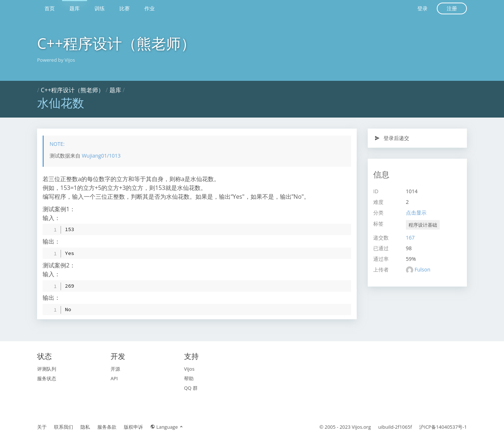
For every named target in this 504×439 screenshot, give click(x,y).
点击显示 (416, 213)
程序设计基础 (423, 225)
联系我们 (64, 427)
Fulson (422, 269)
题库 (75, 8)
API (114, 378)
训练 (100, 8)
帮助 (189, 378)
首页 (50, 8)
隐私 (85, 427)
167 (410, 238)
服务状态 (47, 378)
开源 (115, 369)
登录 (422, 8)
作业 (150, 8)
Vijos (189, 369)
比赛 (125, 8)
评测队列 (47, 369)
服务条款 (107, 427)
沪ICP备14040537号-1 (443, 427)
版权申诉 (133, 427)
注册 (452, 8)
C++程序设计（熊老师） (116, 43)
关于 (42, 427)
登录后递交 (392, 138)
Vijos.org (361, 427)
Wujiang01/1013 (101, 156)
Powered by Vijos (56, 60)
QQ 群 (191, 388)
